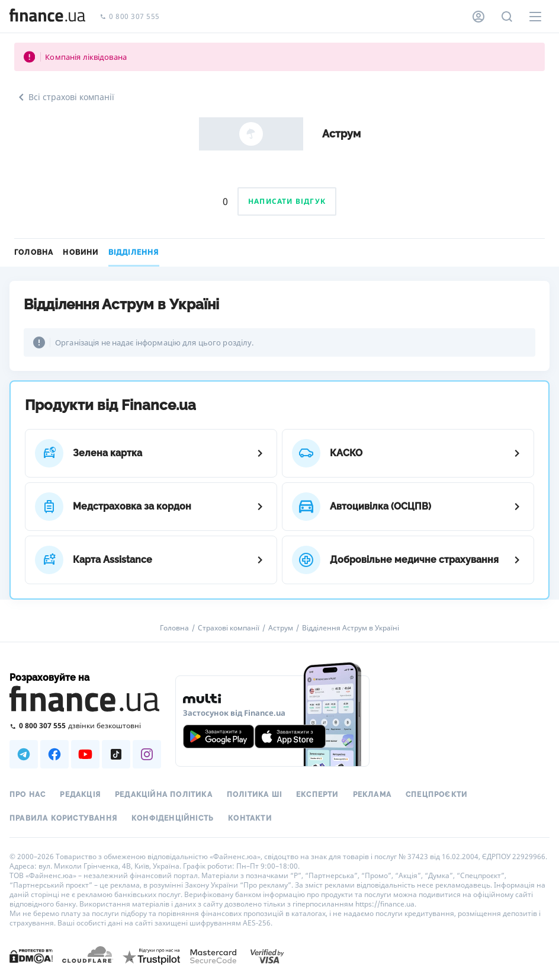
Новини (81, 252)
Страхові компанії (229, 628)
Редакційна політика (164, 795)
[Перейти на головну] (47, 17)
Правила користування (63, 818)
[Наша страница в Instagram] (147, 754)
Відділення (134, 252)
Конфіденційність (173, 818)
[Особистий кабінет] (478, 17)
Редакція (80, 795)
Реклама (372, 795)
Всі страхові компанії (64, 97)
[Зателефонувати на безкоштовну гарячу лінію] (85, 726)
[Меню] (535, 17)
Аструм (281, 628)
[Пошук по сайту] (507, 17)
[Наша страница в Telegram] (24, 754)
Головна (34, 252)
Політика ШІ (254, 795)
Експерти (317, 795)
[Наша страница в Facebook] (54, 754)
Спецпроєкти (436, 795)
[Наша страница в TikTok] (116, 754)
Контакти (250, 818)
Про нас (28, 795)
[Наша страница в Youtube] (85, 754)
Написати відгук (287, 201)
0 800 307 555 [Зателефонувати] (130, 17)
